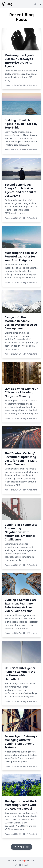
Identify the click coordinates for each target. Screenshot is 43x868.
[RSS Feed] (16, 865)
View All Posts (22, 847)
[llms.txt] (24, 865)
